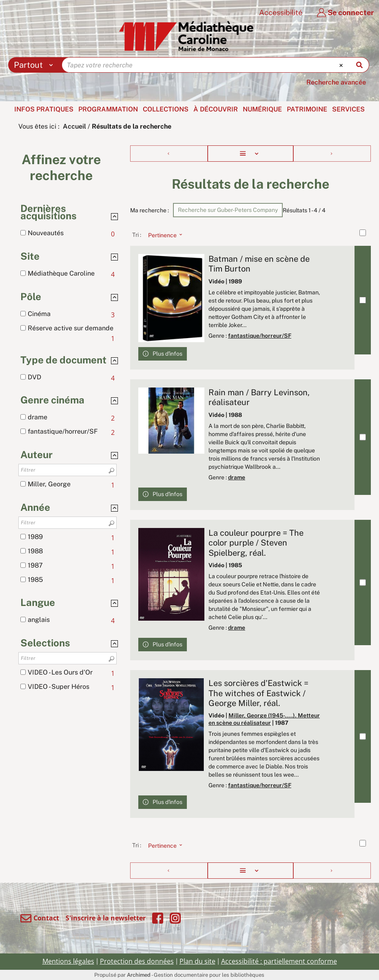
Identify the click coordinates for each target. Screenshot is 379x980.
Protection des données (137, 961)
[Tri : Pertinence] (163, 235)
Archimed (139, 975)
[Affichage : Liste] (250, 154)
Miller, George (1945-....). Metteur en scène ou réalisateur (264, 719)
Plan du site (197, 961)
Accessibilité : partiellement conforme (279, 961)
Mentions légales (68, 961)
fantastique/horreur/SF (260, 336)
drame (237, 477)
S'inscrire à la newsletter (106, 918)
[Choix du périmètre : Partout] (35, 65)
